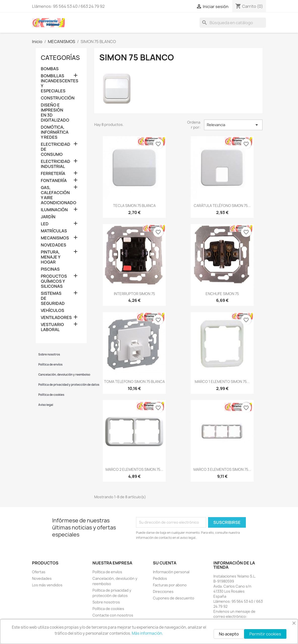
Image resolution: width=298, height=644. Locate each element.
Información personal (171, 572)
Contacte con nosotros (113, 615)
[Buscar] (233, 23)
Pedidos (160, 578)
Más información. (147, 633)
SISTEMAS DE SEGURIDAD (53, 298)
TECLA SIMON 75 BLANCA (134, 206)
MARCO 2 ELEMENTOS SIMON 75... (134, 469)
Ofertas (39, 572)
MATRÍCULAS (53, 231)
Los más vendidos (47, 585)
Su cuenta (165, 563)
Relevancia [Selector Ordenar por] (233, 125)
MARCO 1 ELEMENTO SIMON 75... (222, 382)
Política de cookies (51, 395)
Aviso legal (46, 405)
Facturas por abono (170, 585)
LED (45, 224)
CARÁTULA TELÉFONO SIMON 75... (222, 206)
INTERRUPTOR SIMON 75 (134, 294)
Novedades (42, 578)
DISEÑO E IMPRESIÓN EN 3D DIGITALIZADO (53, 113)
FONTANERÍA (53, 181)
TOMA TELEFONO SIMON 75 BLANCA (134, 382)
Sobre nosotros (49, 354)
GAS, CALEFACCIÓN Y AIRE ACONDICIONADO (53, 195)
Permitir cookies (265, 634)
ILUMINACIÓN (53, 210)
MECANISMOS (53, 238)
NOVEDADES (53, 245)
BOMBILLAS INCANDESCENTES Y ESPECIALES (53, 83)
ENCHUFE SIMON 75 (222, 294)
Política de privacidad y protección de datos (63, 385)
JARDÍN (48, 217)
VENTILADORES (53, 318)
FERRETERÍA (53, 174)
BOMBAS (50, 69)
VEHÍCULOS (53, 311)
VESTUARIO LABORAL (52, 327)
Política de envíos (50, 365)
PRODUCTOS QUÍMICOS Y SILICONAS (53, 281)
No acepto (229, 634)
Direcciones (163, 592)
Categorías (60, 58)
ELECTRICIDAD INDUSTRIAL (53, 164)
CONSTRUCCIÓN (53, 98)
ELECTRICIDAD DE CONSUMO (53, 149)
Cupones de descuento (174, 598)
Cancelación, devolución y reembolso (63, 375)
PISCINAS (50, 269)
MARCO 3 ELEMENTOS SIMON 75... (222, 469)
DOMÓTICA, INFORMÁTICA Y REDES (53, 132)
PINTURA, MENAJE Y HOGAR (51, 257)
